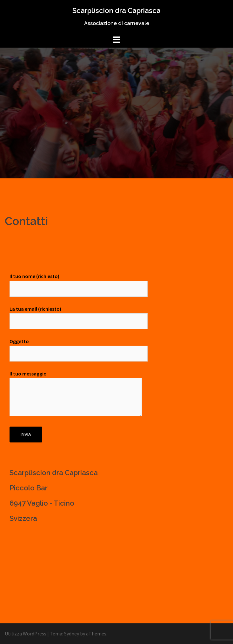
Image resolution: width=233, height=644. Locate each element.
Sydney (72, 634)
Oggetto (79, 347)
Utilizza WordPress (26, 634)
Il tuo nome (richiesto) (79, 282)
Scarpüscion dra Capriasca (117, 10)
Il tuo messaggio (76, 394)
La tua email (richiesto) (79, 315)
